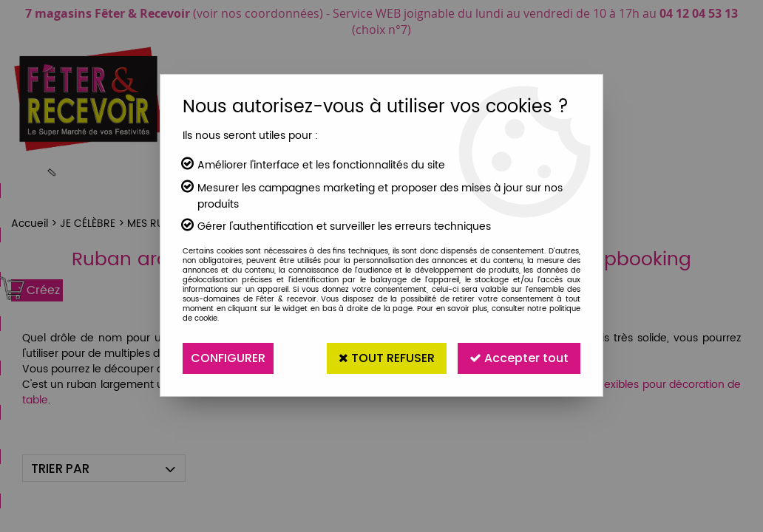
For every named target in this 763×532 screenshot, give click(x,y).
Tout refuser (387, 358)
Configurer (228, 358)
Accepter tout (519, 358)
